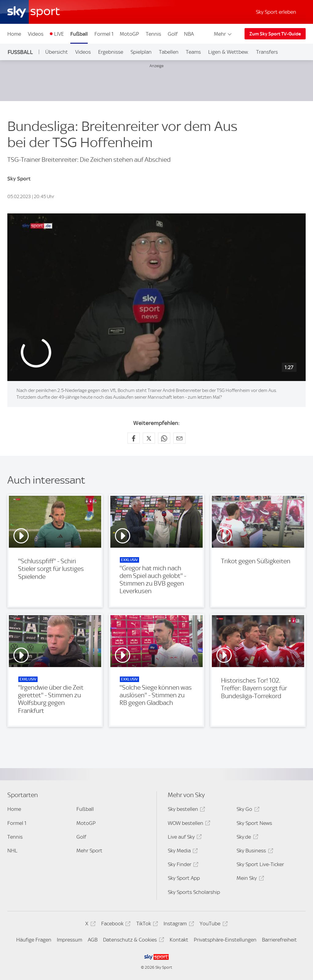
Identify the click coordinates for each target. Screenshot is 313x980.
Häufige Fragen (34, 940)
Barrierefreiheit (279, 940)
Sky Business (254, 852)
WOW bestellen (188, 824)
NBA (189, 34)
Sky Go (247, 810)
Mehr (223, 34)
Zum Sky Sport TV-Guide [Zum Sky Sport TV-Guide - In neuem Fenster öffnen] (275, 34)
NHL (12, 851)
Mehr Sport (89, 851)
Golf (173, 34)
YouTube (213, 925)
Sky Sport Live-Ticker (260, 864)
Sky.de (246, 838)
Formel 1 (104, 34)
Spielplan (141, 52)
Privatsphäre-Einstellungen (225, 940)
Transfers (267, 52)
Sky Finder (182, 865)
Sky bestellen (186, 810)
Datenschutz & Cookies (133, 941)
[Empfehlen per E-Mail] (179, 438)
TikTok (146, 925)
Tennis (153, 34)
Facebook (115, 925)
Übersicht (57, 52)
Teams (193, 52)
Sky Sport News (254, 823)
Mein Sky (249, 879)
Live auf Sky (184, 838)
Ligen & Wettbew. (228, 52)
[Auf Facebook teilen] (134, 438)
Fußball (79, 34)
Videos (36, 34)
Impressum (70, 940)
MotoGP (129, 34)
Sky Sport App (184, 878)
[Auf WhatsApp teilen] (164, 438)
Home (14, 34)
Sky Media (182, 852)
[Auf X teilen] (149, 438)
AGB (93, 940)
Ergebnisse (111, 52)
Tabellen (169, 52)
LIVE (59, 34)
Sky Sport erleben (276, 12)
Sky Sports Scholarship (194, 892)
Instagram (178, 925)
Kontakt (179, 940)
